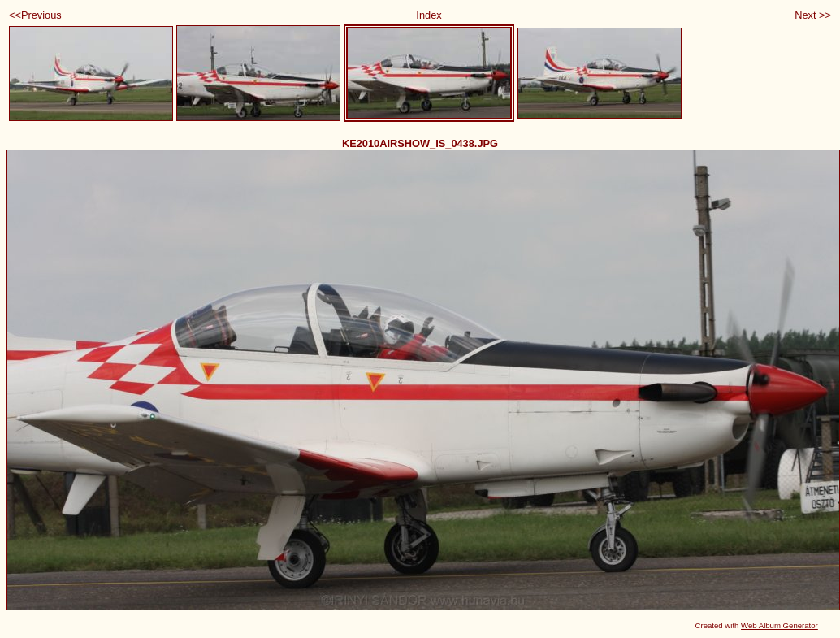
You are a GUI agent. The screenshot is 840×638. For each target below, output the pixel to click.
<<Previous (35, 15)
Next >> (813, 15)
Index (429, 15)
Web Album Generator (779, 625)
